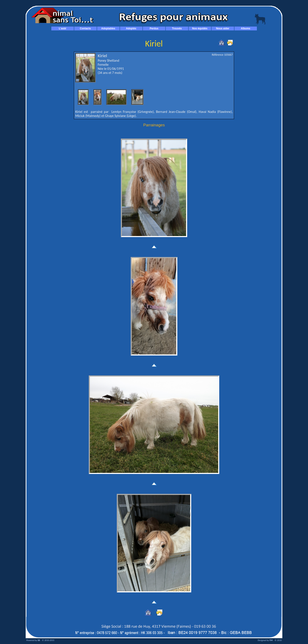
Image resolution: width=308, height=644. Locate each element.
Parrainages (154, 125)
